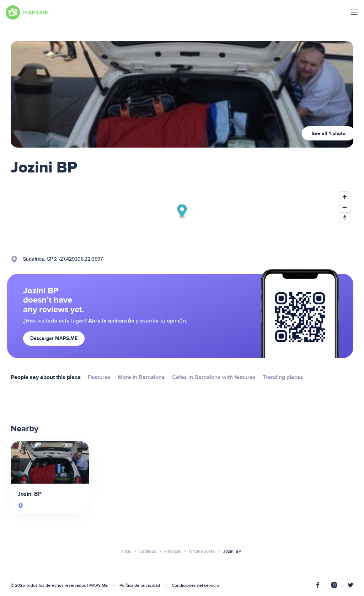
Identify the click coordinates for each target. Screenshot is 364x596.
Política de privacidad (140, 586)
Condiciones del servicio (195, 586)
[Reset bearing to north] (345, 217)
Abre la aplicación (111, 321)
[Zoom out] (345, 207)
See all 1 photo (329, 134)
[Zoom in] (345, 197)
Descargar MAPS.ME (54, 338)
